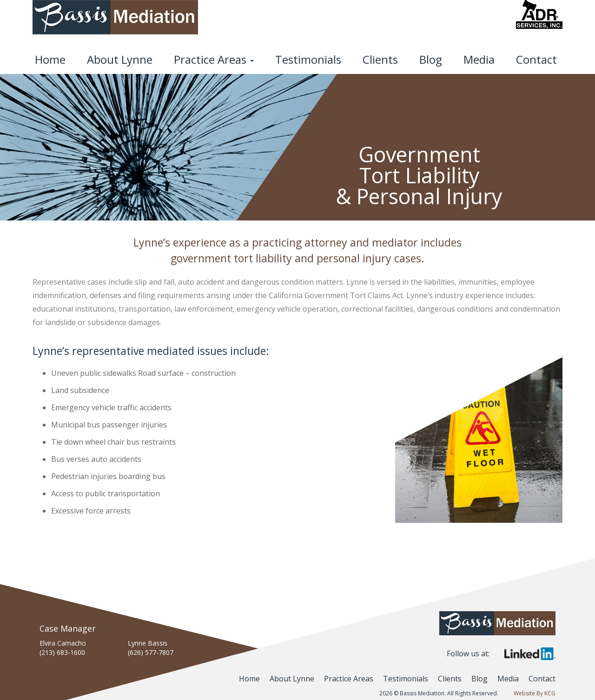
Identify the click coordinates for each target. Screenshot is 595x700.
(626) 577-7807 (151, 652)
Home (50, 59)
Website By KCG (535, 693)
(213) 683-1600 (62, 652)
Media (479, 59)
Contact (536, 59)
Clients (380, 59)
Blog (431, 59)
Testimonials (308, 59)
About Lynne (120, 59)
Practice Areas (214, 59)
